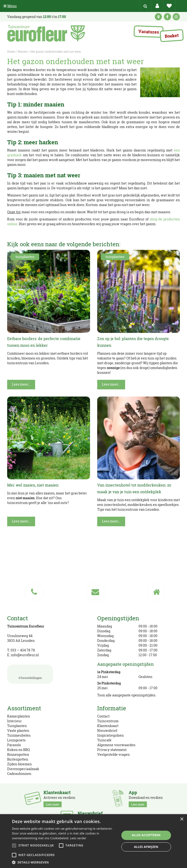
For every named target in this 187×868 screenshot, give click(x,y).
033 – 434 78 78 (23, 650)
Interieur (14, 721)
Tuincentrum (108, 721)
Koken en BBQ (19, 750)
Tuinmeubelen (19, 735)
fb (167, 17)
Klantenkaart (108, 726)
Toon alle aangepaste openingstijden (126, 695)
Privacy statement (112, 750)
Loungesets (16, 740)
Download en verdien (146, 799)
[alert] (93, 841)
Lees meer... (21, 384)
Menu (10, 6)
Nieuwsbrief (107, 731)
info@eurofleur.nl (25, 655)
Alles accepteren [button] (146, 835)
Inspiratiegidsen (110, 735)
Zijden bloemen (19, 764)
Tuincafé (104, 740)
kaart (158, 17)
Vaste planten (18, 731)
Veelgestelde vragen (113, 754)
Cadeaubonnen (19, 774)
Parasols (14, 745)
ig (176, 17)
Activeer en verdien (59, 799)
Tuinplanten (17, 726)
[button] (64, 862)
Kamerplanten (19, 716)
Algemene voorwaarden (116, 745)
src (145, 6)
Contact (103, 716)
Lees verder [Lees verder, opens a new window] (78, 838)
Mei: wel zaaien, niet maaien (33, 485)
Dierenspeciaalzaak (23, 769)
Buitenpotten (18, 759)
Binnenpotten (18, 754)
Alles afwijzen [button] (146, 847)
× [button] (182, 819)
